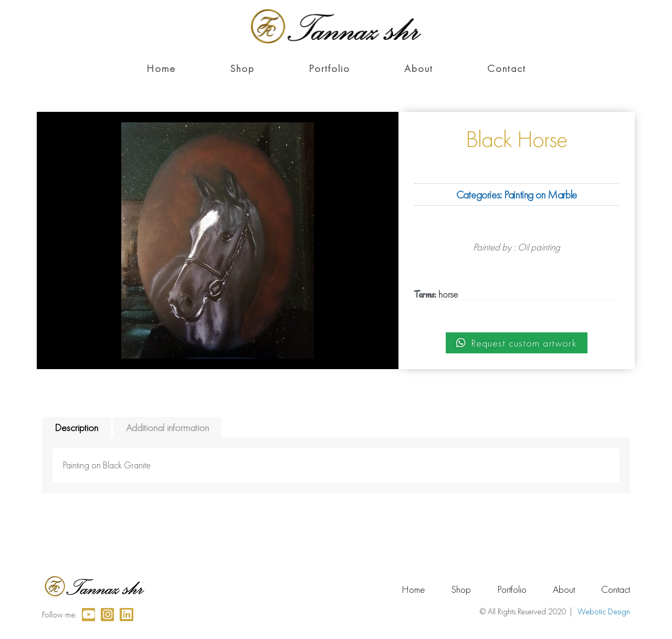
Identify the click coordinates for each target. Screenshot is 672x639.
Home (161, 68)
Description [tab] (76, 427)
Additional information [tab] (167, 427)
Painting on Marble (540, 195)
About (419, 68)
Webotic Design (604, 611)
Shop (242, 68)
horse (448, 294)
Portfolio (329, 68)
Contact (507, 68)
